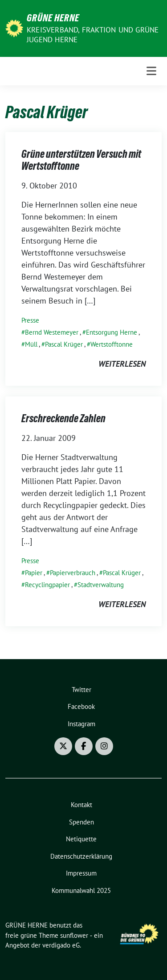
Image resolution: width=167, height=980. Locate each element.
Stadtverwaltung (101, 585)
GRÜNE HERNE (53, 18)
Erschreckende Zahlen (63, 418)
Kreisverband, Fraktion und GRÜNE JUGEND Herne (93, 35)
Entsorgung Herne (112, 332)
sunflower (74, 935)
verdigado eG (61, 945)
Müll (31, 344)
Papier (34, 573)
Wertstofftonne (112, 344)
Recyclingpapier (47, 585)
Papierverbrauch (73, 573)
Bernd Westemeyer (52, 332)
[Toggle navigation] (151, 71)
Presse (30, 320)
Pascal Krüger (64, 344)
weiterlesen (122, 364)
